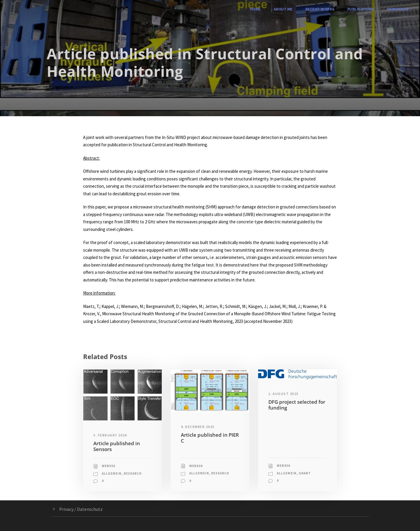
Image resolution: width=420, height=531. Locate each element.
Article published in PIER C (210, 438)
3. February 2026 (110, 435)
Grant (305, 473)
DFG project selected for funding (297, 405)
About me (283, 9)
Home (255, 9)
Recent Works (320, 9)
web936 (108, 466)
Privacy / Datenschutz (81, 509)
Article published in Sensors (117, 446)
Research (64, 87)
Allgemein (112, 473)
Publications (361, 9)
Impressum (398, 9)
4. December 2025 (198, 427)
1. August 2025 (283, 394)
